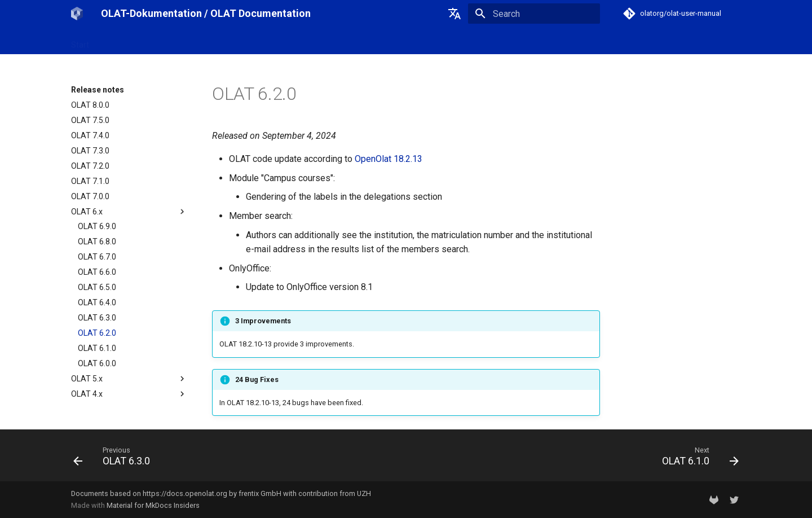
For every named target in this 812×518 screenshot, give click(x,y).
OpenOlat (170, 41)
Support (279, 41)
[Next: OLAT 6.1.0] (697, 459)
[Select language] (454, 14)
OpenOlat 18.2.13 (389, 159)
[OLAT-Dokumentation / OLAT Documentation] (77, 14)
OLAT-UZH (121, 41)
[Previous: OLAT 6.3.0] (115, 459)
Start (80, 41)
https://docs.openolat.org (185, 493)
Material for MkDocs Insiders (153, 505)
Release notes (226, 41)
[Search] (534, 14)
